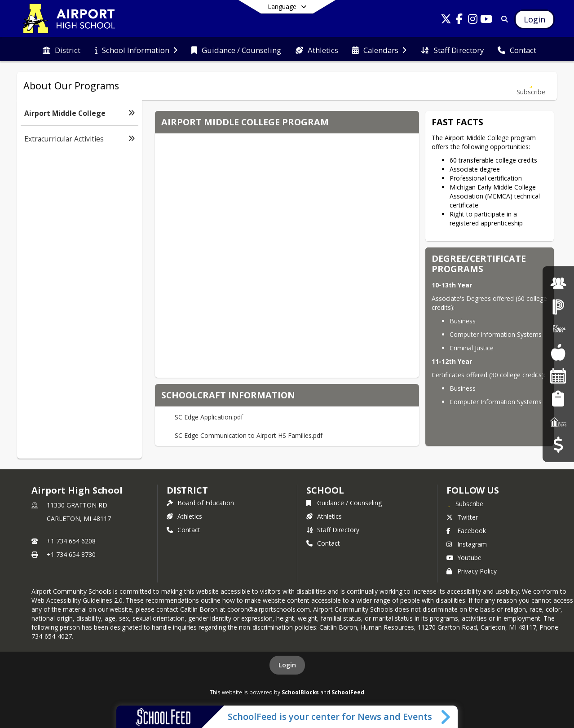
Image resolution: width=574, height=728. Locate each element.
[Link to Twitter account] (446, 20)
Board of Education (200, 503)
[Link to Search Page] (503, 19)
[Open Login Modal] (534, 19)
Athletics (184, 516)
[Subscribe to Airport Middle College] (531, 86)
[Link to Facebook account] (459, 20)
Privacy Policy (472, 571)
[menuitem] (62, 49)
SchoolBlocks (300, 692)
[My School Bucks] (558, 329)
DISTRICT (187, 490)
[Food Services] (558, 352)
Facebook (466, 531)
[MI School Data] (558, 421)
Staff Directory (333, 530)
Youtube (464, 558)
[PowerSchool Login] (558, 306)
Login (287, 665)
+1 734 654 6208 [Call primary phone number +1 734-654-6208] (71, 541)
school (325, 490)
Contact (183, 530)
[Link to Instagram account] (473, 20)
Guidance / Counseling (344, 503)
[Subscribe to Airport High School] (465, 503)
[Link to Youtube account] (486, 20)
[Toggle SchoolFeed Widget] (446, 717)
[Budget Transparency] (558, 445)
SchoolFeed (348, 692)
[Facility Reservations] (558, 376)
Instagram (467, 544)
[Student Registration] (558, 399)
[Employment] (558, 283)
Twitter (462, 517)
